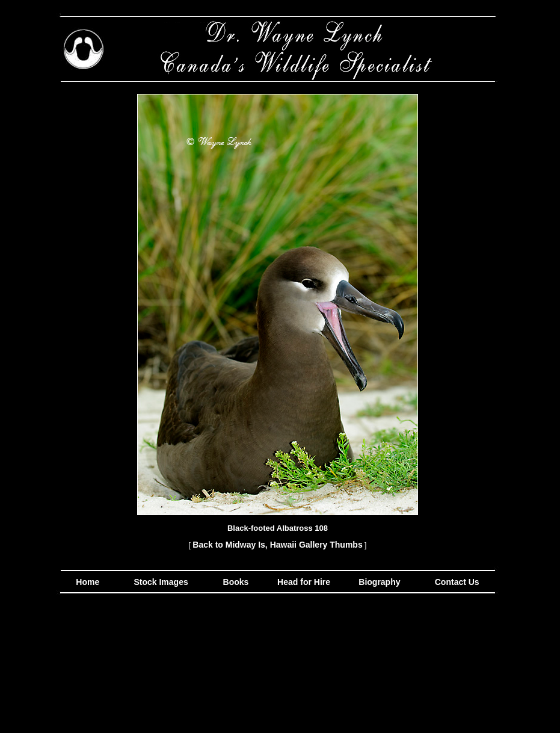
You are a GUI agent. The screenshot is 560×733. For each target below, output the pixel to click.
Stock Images (160, 582)
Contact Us (456, 582)
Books (237, 582)
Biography (378, 582)
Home (88, 582)
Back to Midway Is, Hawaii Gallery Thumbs (277, 545)
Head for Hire (305, 582)
